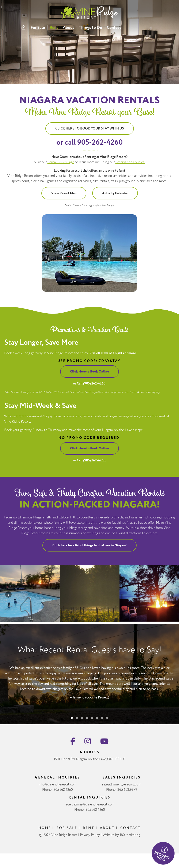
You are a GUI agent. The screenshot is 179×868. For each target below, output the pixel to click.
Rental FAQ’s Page (61, 162)
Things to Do (90, 28)
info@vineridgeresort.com (58, 788)
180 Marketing (130, 839)
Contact (114, 28)
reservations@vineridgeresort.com (90, 808)
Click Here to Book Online (86, 372)
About (68, 28)
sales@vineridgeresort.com (122, 788)
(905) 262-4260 (91, 384)
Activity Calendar (115, 193)
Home (45, 832)
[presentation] (8, 594)
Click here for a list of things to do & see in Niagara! (89, 549)
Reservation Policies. (130, 162)
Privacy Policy (90, 839)
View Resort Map (64, 193)
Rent (54, 28)
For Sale (38, 28)
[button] (72, 725)
